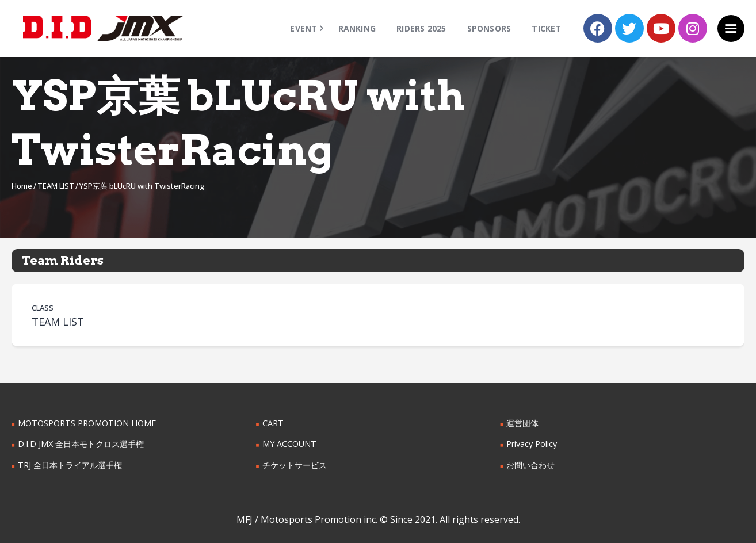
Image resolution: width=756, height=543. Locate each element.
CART (273, 423)
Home (22, 186)
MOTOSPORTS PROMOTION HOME (86, 423)
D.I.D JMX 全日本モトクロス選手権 (81, 444)
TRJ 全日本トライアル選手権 (70, 465)
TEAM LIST (56, 186)
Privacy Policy (532, 444)
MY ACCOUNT (289, 444)
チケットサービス (295, 465)
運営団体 (522, 423)
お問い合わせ (530, 465)
